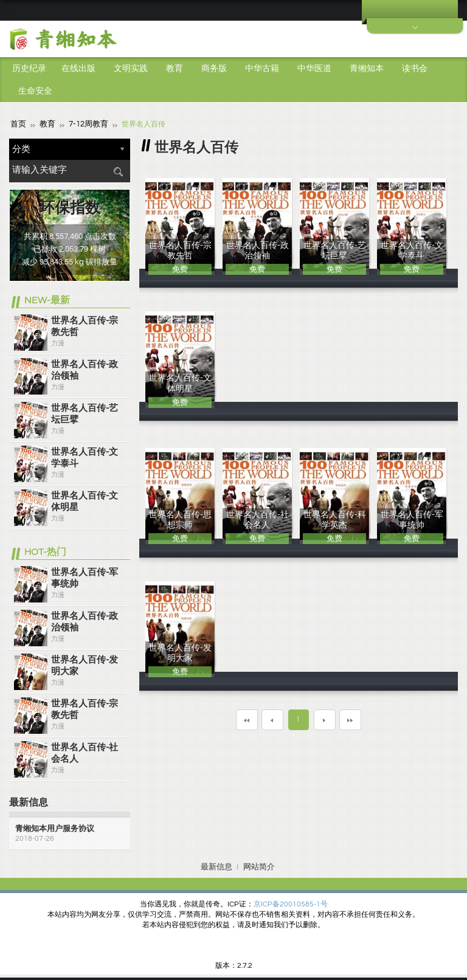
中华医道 (314, 69)
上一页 (272, 719)
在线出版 (78, 69)
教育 (175, 69)
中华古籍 (262, 69)
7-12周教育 (85, 124)
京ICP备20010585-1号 (291, 904)
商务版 (214, 69)
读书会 (415, 69)
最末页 (350, 719)
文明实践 (131, 69)
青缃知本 (367, 69)
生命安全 (35, 91)
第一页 (247, 719)
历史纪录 (29, 69)
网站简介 (259, 866)
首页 (18, 124)
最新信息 (216, 866)
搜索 (118, 171)
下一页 (325, 719)
